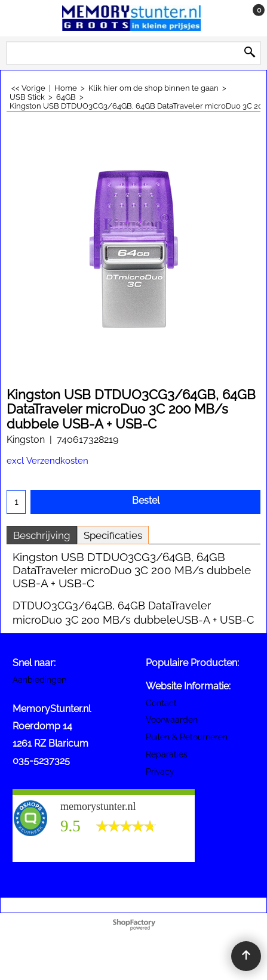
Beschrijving (42, 535)
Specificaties (113, 535)
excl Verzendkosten (47, 460)
